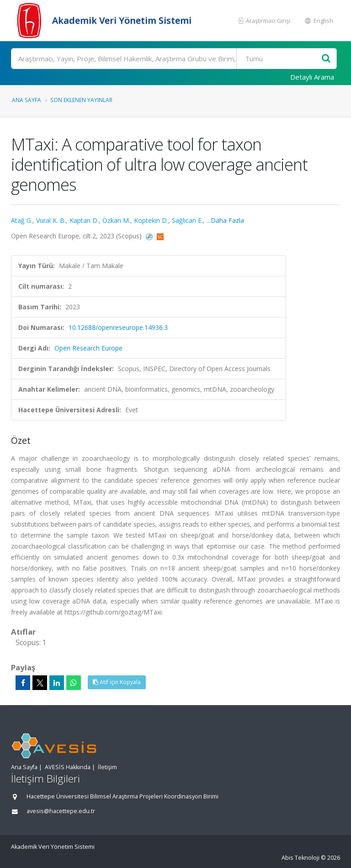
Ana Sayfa (27, 100)
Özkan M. (116, 220)
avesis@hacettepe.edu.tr (61, 811)
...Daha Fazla (225, 220)
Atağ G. (22, 220)
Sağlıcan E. (187, 220)
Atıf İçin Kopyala (117, 682)
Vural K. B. (51, 220)
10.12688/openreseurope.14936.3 (118, 327)
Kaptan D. (84, 220)
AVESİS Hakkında (68, 767)
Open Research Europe (88, 348)
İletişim (107, 767)
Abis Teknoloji (300, 858)
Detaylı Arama (312, 77)
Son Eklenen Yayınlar (81, 100)
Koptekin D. (151, 220)
